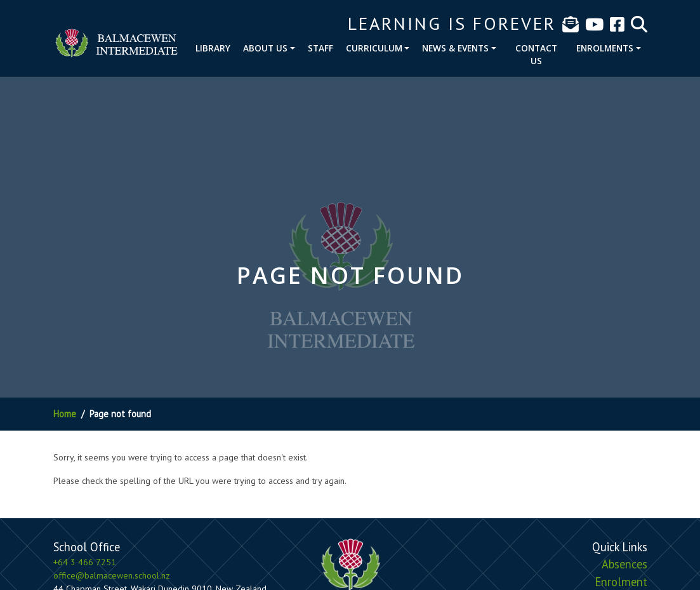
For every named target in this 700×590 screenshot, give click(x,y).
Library (213, 48)
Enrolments (605, 48)
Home (65, 414)
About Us (265, 48)
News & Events (455, 48)
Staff (320, 48)
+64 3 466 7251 (85, 562)
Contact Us (536, 54)
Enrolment (621, 582)
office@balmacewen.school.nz (112, 575)
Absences (624, 564)
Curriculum (374, 48)
